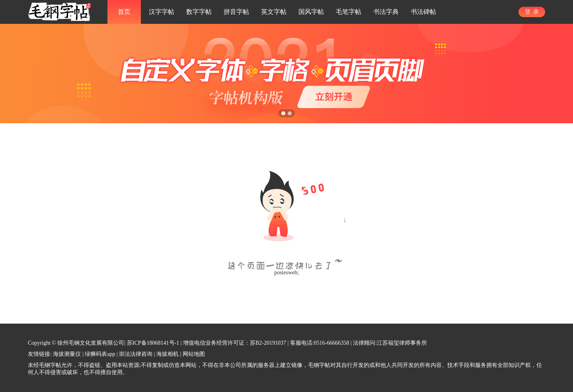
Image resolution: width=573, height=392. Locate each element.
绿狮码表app (100, 354)
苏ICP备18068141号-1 (153, 343)
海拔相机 (168, 354)
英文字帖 (274, 12)
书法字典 (386, 12)
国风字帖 (311, 12)
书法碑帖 (423, 12)
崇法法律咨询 (136, 354)
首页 (124, 12)
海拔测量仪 (67, 354)
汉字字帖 (162, 12)
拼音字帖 (236, 12)
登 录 (532, 12)
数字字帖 (199, 12)
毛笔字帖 (349, 12)
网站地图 (194, 354)
